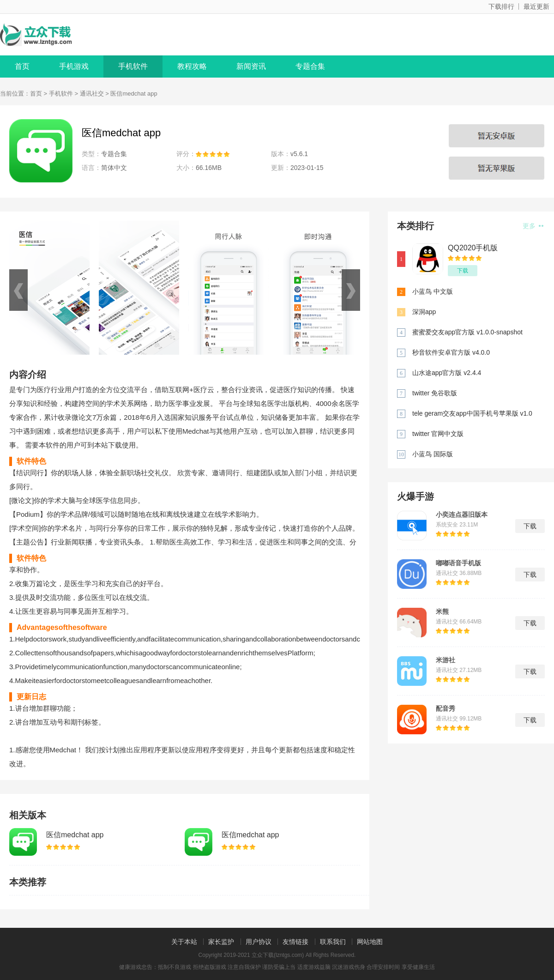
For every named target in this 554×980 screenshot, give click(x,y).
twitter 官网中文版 (438, 434)
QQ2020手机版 (473, 248)
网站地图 (370, 942)
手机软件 (133, 66)
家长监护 (221, 942)
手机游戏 (74, 66)
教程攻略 (192, 66)
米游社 (446, 660)
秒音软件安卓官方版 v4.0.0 (451, 352)
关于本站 (184, 942)
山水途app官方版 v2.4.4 (447, 373)
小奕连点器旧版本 (462, 514)
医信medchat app (75, 835)
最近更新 (536, 6)
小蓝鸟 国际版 (433, 454)
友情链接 (295, 942)
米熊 (442, 611)
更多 (533, 226)
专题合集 (310, 66)
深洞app (424, 312)
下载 (463, 271)
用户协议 (259, 942)
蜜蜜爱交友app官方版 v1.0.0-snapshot (467, 332)
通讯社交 (92, 94)
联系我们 (333, 942)
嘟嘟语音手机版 (458, 563)
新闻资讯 (251, 66)
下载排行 (501, 6)
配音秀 (446, 708)
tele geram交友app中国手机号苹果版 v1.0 (472, 413)
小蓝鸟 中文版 (433, 291)
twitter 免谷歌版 (435, 393)
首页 (22, 66)
